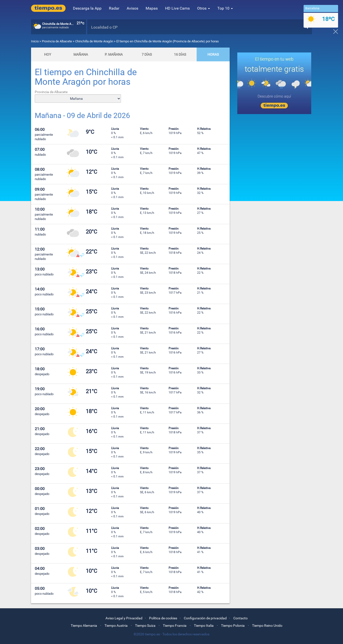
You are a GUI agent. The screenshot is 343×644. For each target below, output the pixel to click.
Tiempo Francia (175, 626)
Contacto (240, 618)
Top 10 (225, 8)
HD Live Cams (177, 8)
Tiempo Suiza (145, 626)
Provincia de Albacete (57, 41)
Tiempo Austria (116, 626)
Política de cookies (163, 618)
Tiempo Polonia (233, 626)
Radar (114, 8)
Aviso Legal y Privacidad (124, 618)
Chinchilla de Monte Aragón (94, 41)
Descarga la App (87, 8)
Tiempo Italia (204, 626)
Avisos (132, 8)
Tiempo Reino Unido (267, 626)
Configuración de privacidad (205, 618)
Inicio (35, 41)
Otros (204, 8)
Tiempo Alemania (84, 626)
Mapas (152, 8)
